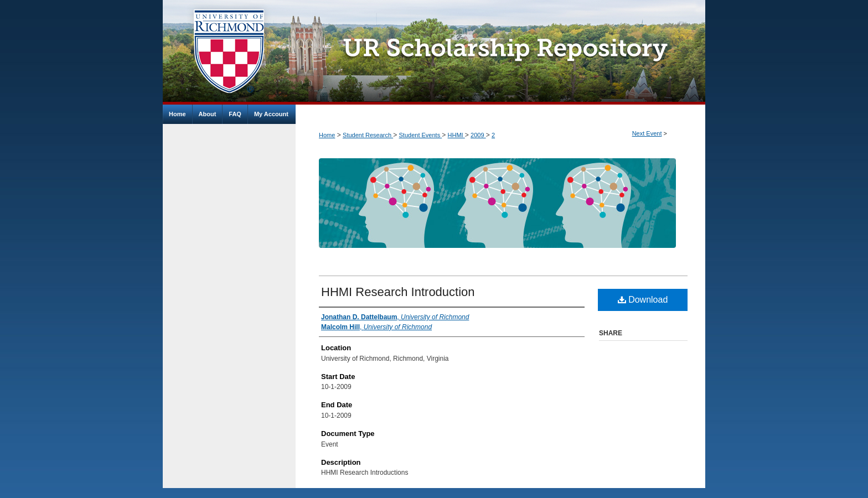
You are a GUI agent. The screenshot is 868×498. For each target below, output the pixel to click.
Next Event (647, 133)
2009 (478, 135)
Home (327, 135)
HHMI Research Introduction (398, 292)
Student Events (421, 135)
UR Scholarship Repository (500, 52)
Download (643, 300)
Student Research (368, 135)
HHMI (456, 135)
